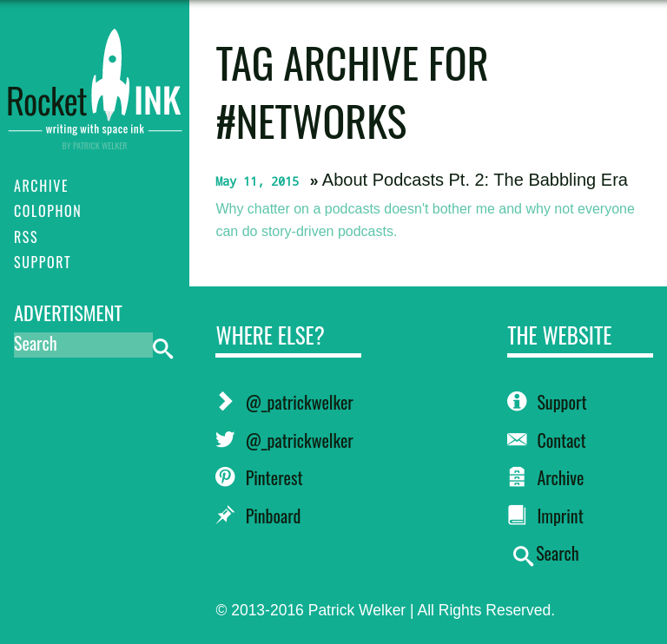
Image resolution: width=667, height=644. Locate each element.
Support (547, 402)
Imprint (545, 516)
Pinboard (258, 516)
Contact (547, 440)
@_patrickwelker (284, 402)
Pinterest (259, 477)
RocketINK (95, 80)
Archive (545, 477)
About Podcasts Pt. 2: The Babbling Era (475, 180)
